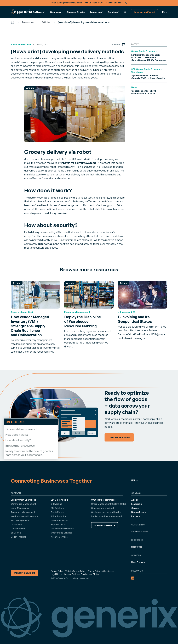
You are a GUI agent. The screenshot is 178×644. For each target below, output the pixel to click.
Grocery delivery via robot (21, 429)
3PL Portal (16, 533)
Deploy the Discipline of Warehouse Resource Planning (83, 321)
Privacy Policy (57, 571)
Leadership (137, 504)
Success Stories (76, 12)
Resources (28, 22)
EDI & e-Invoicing (59, 500)
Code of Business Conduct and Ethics (81, 574)
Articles (46, 22)
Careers (135, 508)
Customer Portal (59, 520)
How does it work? (17, 435)
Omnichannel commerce (103, 500)
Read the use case (114, 3)
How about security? (18, 440)
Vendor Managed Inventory (24, 516)
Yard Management (20, 520)
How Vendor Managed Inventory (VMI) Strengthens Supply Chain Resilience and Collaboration (30, 326)
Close (126, 3)
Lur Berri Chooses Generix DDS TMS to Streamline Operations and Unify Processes (149, 57)
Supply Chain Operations (23, 500)
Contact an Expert (144, 12)
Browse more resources (20, 446)
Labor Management (21, 508)
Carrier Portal (18, 529)
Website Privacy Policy (75, 571)
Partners (136, 516)
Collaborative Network (62, 529)
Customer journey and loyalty (106, 512)
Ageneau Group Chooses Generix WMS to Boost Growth (148, 77)
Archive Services (59, 537)
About (134, 500)
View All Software (105, 525)
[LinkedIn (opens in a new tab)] (124, 45)
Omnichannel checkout (103, 508)
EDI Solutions (58, 508)
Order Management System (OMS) (108, 504)
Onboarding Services (62, 533)
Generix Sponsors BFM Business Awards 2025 (144, 92)
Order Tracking (19, 537)
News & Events (139, 512)
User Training (138, 562)
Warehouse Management (23, 504)
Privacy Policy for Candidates (101, 571)
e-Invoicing (57, 504)
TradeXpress (58, 512)
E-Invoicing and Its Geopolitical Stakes (135, 319)
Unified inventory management (107, 516)
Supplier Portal (59, 525)
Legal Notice (57, 574)
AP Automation (59, 516)
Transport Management (23, 512)
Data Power (17, 525)
